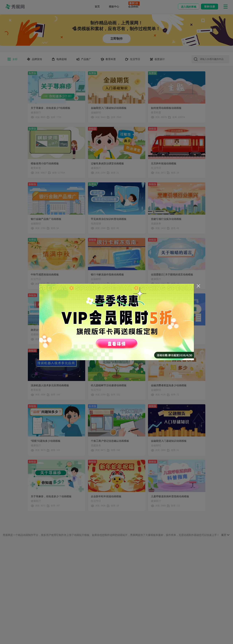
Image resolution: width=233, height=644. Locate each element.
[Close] (198, 286)
